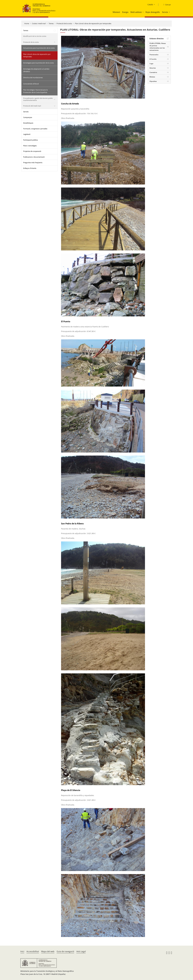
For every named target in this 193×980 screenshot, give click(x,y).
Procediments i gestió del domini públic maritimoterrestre (38, 99)
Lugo (151, 63)
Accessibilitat (33, 951)
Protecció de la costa (64, 23)
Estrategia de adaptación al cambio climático (36, 70)
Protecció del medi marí (32, 106)
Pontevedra (154, 55)
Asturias (153, 68)
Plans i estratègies (30, 146)
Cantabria (153, 72)
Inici (22, 951)
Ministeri (116, 12)
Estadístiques (28, 123)
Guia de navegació (65, 951)
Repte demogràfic (153, 12)
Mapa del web (48, 951)
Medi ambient (136, 12)
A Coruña (153, 59)
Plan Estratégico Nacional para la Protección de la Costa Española (35, 91)
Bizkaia (152, 77)
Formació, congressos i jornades (35, 129)
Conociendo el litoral (31, 84)
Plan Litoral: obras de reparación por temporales (93, 23)
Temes (51, 23)
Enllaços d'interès (30, 168)
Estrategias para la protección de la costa (38, 63)
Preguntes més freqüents (33, 163)
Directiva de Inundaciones (33, 78)
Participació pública (30, 140)
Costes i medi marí (39, 23)
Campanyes (28, 117)
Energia (125, 12)
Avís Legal (81, 951)
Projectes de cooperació (32, 151)
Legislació (27, 134)
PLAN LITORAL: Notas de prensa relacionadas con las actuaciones (158, 47)
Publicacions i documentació (34, 157)
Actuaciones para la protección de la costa (39, 48)
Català (150, 5)
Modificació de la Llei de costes (35, 36)
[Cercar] (166, 5)
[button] (143, 12)
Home (27, 23)
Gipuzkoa (153, 81)
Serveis (165, 12)
